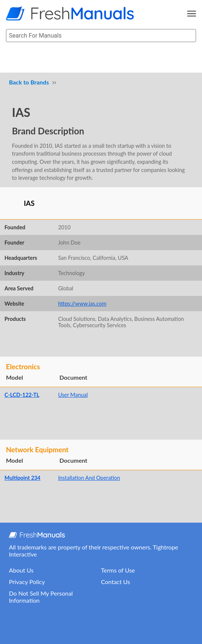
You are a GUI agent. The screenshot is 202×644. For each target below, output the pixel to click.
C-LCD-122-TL (22, 395)
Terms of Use (118, 570)
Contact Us (116, 582)
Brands (40, 82)
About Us (21, 570)
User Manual (73, 395)
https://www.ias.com (82, 304)
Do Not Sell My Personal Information (41, 597)
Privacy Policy (27, 582)
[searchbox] (101, 36)
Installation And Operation (89, 478)
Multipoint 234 (22, 478)
